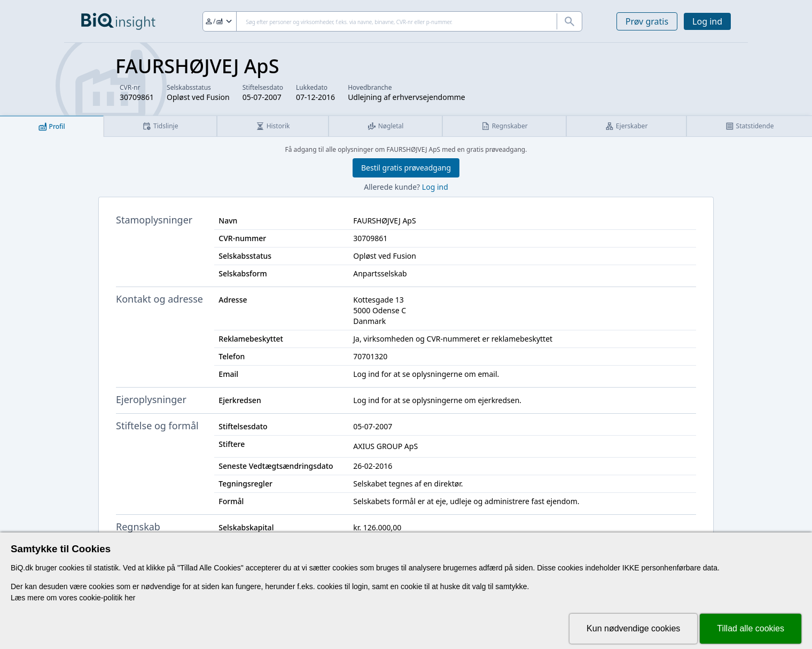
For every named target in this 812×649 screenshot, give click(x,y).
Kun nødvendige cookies (633, 628)
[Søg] (392, 21)
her (130, 598)
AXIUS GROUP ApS (385, 446)
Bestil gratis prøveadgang (406, 168)
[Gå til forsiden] (118, 21)
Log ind (707, 21)
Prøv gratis (647, 21)
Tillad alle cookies (751, 628)
